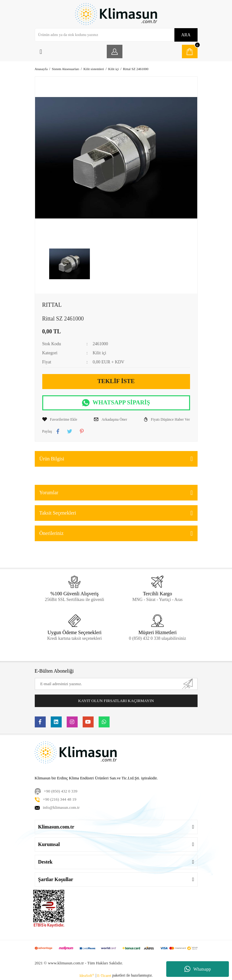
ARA (186, 35)
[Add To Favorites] (60, 419)
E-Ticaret (104, 976)
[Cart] (190, 51)
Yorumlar (49, 493)
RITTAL (52, 305)
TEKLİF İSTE (116, 381)
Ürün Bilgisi (52, 459)
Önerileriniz (52, 533)
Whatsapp (198, 969)
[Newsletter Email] (116, 684)
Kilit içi (99, 353)
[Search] (116, 35)
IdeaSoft (87, 976)
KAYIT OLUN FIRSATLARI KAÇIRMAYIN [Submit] (116, 701)
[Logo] (116, 14)
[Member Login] (115, 51)
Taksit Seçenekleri (58, 513)
